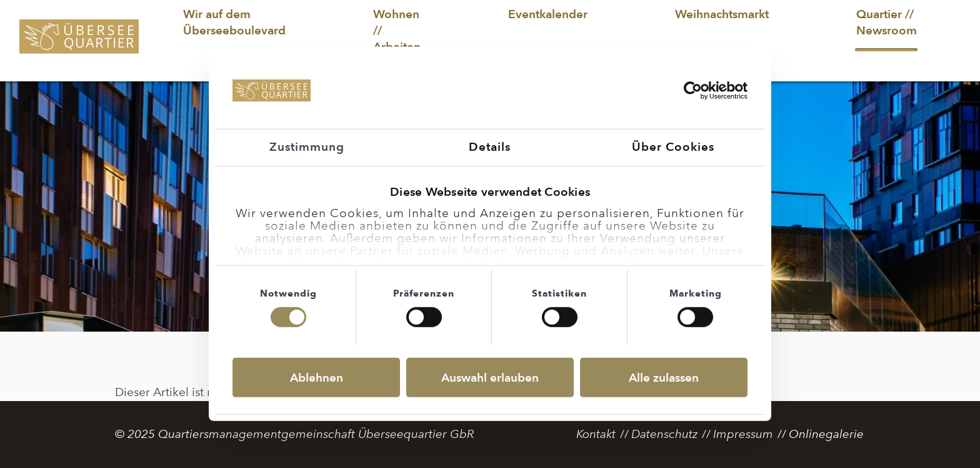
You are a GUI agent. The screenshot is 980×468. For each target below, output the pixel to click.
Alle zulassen (664, 378)
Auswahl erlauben (490, 378)
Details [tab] (490, 147)
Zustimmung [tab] (307, 147)
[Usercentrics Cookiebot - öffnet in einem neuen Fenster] (693, 91)
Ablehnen (317, 378)
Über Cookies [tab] (673, 147)
